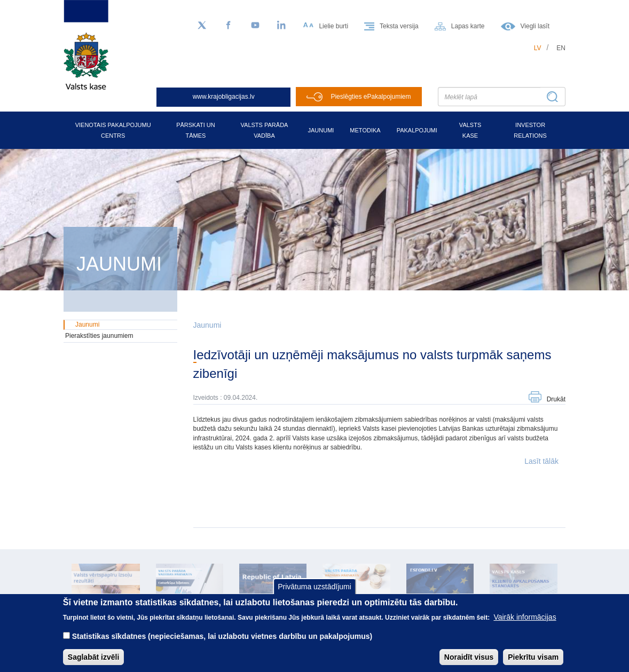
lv (538, 48)
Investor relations (530, 130)
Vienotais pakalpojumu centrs (113, 130)
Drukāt (556, 399)
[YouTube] (255, 26)
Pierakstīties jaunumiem (99, 336)
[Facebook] (229, 26)
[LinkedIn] (282, 26)
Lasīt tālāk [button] (541, 461)
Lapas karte (468, 26)
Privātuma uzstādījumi (314, 594)
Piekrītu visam (533, 663)
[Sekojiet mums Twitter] (202, 26)
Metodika (365, 130)
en (561, 48)
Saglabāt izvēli (93, 663)
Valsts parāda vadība (265, 130)
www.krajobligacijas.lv (224, 97)
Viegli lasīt (535, 26)
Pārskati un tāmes (196, 130)
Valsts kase (470, 130)
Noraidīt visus (469, 663)
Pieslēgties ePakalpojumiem (371, 97)
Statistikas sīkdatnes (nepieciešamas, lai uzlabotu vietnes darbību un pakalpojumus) (222, 643)
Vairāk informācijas (525, 623)
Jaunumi (321, 130)
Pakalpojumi (417, 130)
